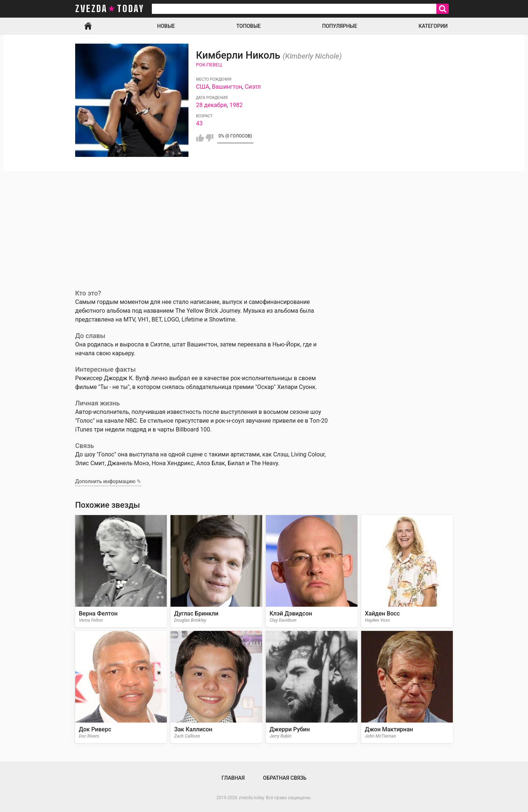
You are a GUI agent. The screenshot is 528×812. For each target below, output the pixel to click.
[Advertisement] (264, 227)
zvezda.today (252, 798)
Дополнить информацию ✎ (108, 481)
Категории (433, 26)
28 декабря (212, 105)
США (203, 87)
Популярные (339, 26)
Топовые (249, 26)
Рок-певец (209, 65)
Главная (88, 26)
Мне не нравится (210, 138)
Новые (166, 26)
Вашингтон (227, 87)
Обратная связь (285, 778)
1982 (236, 105)
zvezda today (110, 9)
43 (199, 123)
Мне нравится (200, 138)
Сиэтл (253, 87)
